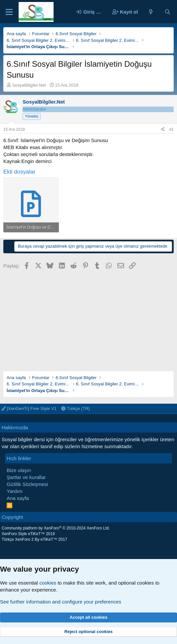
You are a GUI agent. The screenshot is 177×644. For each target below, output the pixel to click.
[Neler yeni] (151, 12)
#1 (172, 129)
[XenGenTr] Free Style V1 (29, 408)
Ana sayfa (18, 498)
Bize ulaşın (19, 470)
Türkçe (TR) (76, 408)
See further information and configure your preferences (61, 602)
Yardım (14, 491)
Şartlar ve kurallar (26, 477)
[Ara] (168, 12)
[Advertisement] (88, 318)
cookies (48, 583)
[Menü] (9, 12)
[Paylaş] (163, 130)
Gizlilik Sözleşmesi (27, 484)
